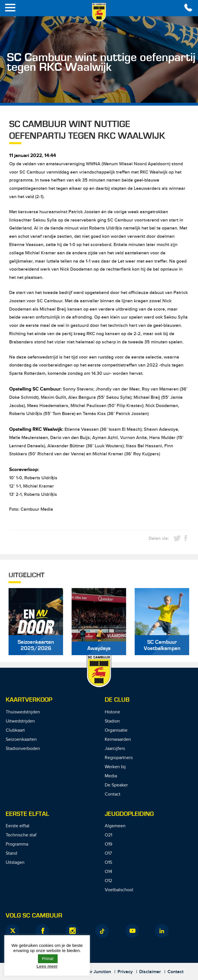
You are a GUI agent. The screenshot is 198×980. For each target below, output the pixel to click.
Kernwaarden (118, 739)
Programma (17, 844)
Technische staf (21, 835)
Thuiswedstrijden (23, 712)
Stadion (112, 721)
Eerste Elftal (27, 814)
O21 (108, 835)
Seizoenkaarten (21, 739)
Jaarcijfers (115, 749)
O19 (108, 844)
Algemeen (115, 826)
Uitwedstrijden (20, 721)
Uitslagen (15, 863)
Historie (112, 712)
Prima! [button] (48, 959)
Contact (113, 794)
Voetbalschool (119, 890)
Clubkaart (15, 730)
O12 (108, 881)
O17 (108, 853)
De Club (117, 700)
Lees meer (47, 966)
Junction (102, 972)
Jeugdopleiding (129, 814)
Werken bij (115, 767)
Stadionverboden (23, 749)
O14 (108, 872)
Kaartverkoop (29, 700)
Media (111, 776)
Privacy (125, 972)
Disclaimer (150, 972)
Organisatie (116, 730)
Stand (11, 853)
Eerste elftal (18, 826)
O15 (108, 863)
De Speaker (116, 785)
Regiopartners (119, 758)
